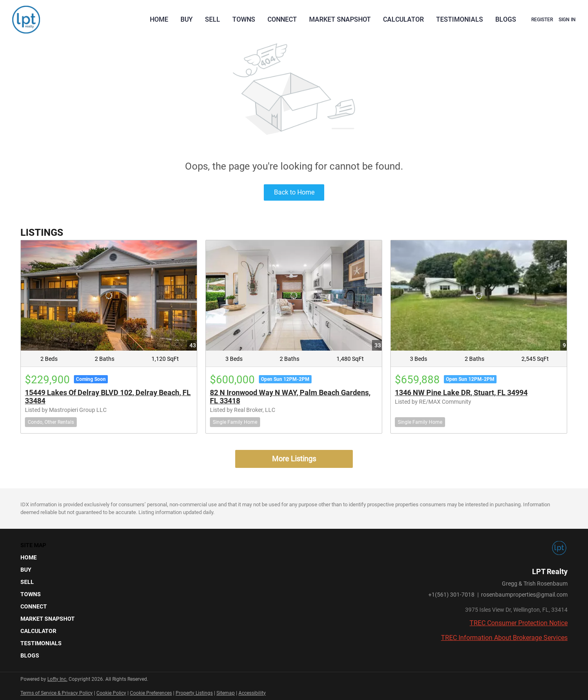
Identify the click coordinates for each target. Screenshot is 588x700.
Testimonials (460, 19)
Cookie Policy (111, 693)
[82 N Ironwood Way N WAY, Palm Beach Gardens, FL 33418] (294, 295)
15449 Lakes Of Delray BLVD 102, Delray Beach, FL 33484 (108, 397)
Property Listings (194, 693)
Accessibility (252, 693)
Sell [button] (213, 19)
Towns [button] (244, 19)
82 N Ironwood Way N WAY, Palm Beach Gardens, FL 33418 (290, 397)
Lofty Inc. (57, 679)
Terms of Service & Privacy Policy (57, 693)
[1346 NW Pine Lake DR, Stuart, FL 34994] (479, 295)
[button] (50, 557)
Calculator (403, 19)
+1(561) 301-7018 (451, 595)
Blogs (506, 19)
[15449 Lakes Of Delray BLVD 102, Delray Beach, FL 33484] (109, 295)
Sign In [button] (567, 20)
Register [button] (542, 20)
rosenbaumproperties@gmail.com (524, 595)
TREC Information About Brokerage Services (504, 638)
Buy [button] (187, 19)
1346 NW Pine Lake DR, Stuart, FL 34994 (461, 392)
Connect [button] (282, 19)
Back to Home (294, 192)
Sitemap (226, 693)
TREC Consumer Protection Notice (519, 623)
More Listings (294, 459)
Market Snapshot (340, 19)
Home (159, 19)
